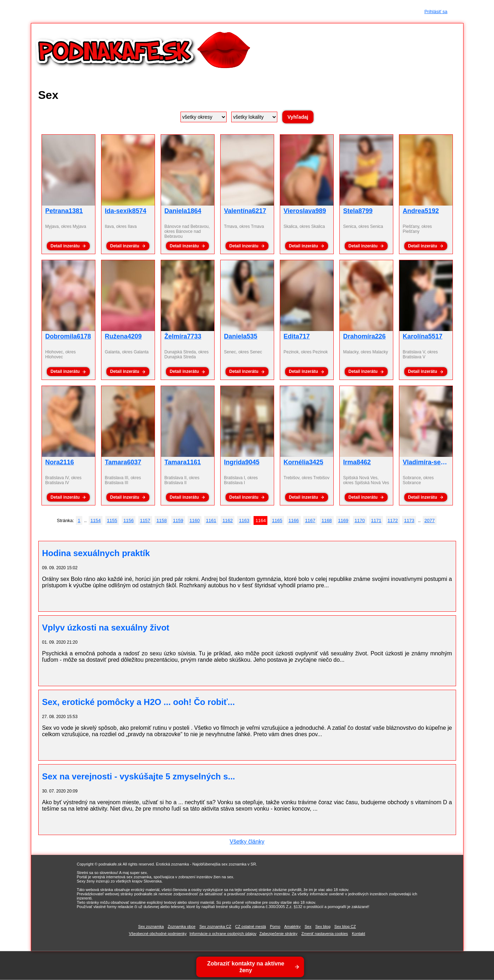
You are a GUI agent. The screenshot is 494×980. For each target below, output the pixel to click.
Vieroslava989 (305, 211)
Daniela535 (241, 336)
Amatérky (292, 926)
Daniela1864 (183, 211)
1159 (178, 520)
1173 (409, 520)
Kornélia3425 (304, 462)
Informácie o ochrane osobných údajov (223, 934)
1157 (145, 520)
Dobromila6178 (68, 336)
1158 (162, 520)
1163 (244, 520)
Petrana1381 (64, 211)
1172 (393, 520)
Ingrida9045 (242, 462)
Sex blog (323, 926)
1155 (112, 520)
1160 (195, 520)
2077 (430, 520)
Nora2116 (60, 462)
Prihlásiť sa (436, 12)
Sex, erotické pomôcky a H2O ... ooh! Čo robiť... (139, 702)
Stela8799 (358, 211)
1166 (294, 520)
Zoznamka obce (182, 926)
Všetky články (247, 842)
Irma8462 (357, 462)
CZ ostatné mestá (251, 926)
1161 (211, 520)
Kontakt (358, 934)
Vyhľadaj (298, 117)
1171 (376, 520)
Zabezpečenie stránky (278, 934)
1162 (227, 520)
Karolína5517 (423, 336)
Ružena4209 (123, 336)
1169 (343, 520)
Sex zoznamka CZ (215, 926)
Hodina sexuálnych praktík (96, 553)
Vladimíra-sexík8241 (433, 462)
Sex (308, 926)
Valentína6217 (245, 211)
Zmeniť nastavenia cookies (325, 934)
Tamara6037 (123, 462)
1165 (277, 520)
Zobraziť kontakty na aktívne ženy (246, 967)
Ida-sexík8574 (126, 211)
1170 (360, 520)
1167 (310, 520)
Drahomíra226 (365, 336)
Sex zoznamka (151, 926)
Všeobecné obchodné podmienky (158, 934)
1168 (327, 520)
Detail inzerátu (65, 246)
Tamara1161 (183, 462)
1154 (96, 520)
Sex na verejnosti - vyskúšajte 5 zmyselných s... (139, 776)
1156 (129, 520)
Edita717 (297, 336)
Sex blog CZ (345, 926)
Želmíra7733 (183, 336)
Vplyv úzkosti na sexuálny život (106, 628)
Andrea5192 (421, 211)
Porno (275, 926)
